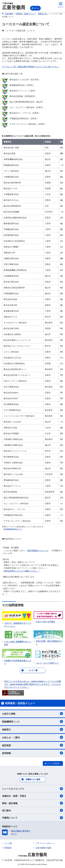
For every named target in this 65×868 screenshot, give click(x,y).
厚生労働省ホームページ (38, 551)
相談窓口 (32, 729)
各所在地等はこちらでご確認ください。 (21, 571)
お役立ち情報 (32, 714)
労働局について (32, 818)
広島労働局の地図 (43, 848)
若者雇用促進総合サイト (13, 529)
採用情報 (32, 753)
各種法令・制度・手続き (32, 796)
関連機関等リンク (32, 721)
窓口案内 (32, 810)
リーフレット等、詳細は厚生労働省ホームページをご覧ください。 (31, 67)
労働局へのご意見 (33, 779)
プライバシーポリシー (45, 843)
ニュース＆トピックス (32, 789)
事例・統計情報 (32, 803)
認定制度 (32, 745)
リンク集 (8, 843)
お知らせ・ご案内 (32, 737)
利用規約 (8, 848)
